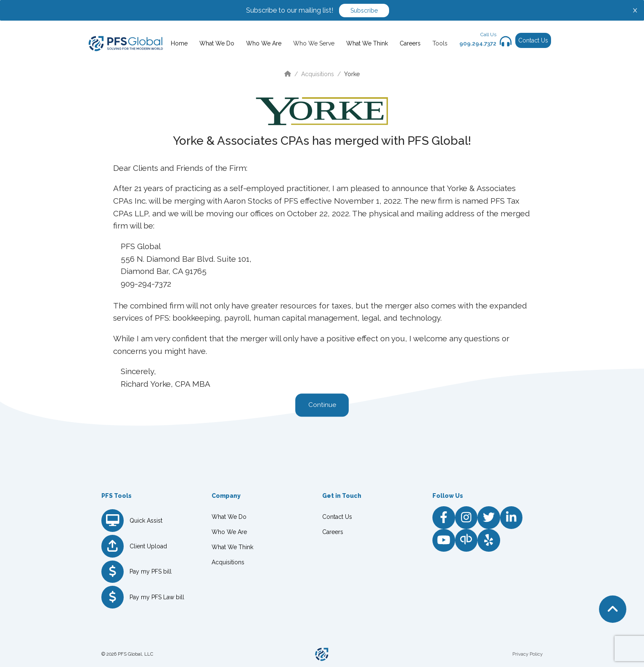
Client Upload (148, 546)
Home (179, 43)
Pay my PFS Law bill (157, 597)
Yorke (352, 74)
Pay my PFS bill (151, 571)
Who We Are (264, 43)
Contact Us (533, 40)
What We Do (217, 43)
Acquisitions (318, 74)
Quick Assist (146, 521)
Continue (322, 405)
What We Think (367, 43)
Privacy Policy (527, 654)
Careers (410, 43)
